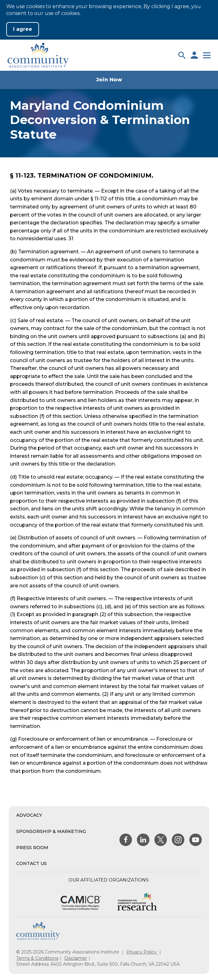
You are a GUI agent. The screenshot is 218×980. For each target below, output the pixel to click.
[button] (182, 55)
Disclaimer (76, 958)
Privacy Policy (142, 952)
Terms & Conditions (37, 958)
